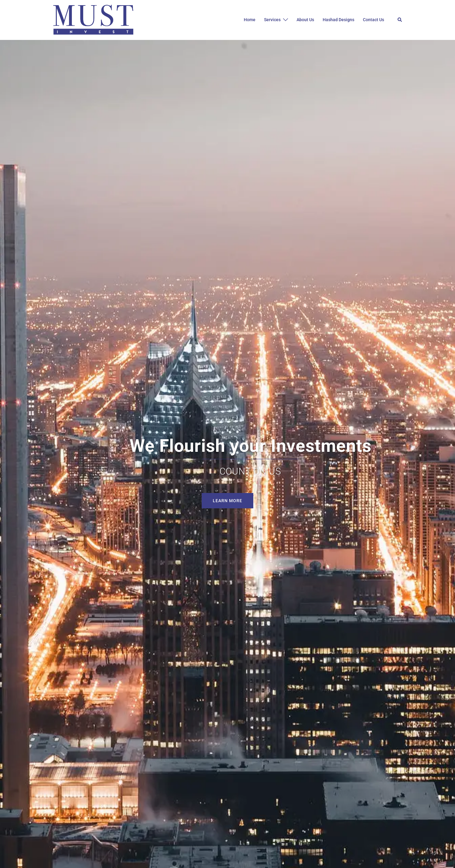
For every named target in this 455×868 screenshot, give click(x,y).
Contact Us (373, 20)
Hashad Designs (338, 20)
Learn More (227, 501)
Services (272, 20)
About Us (305, 20)
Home (250, 20)
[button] (400, 20)
